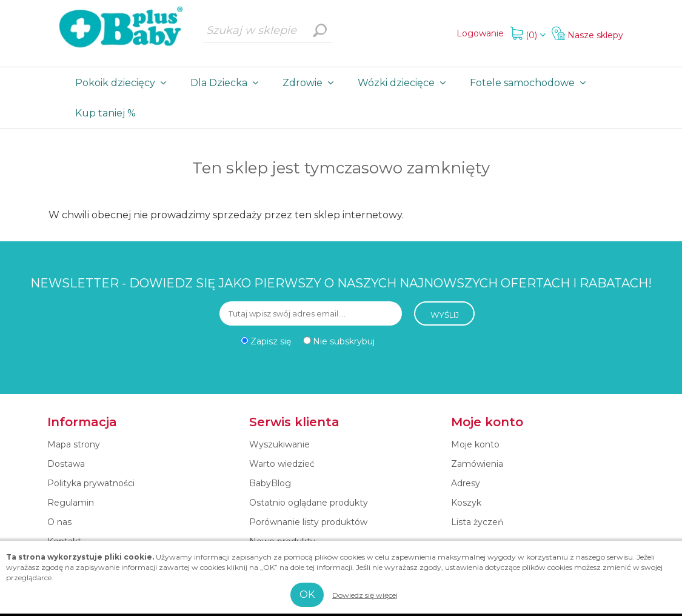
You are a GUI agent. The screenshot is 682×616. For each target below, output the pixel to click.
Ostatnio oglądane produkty (309, 503)
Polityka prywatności (91, 483)
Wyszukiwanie (320, 30)
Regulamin (71, 503)
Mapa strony (74, 444)
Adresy (466, 483)
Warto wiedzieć (282, 464)
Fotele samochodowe (530, 83)
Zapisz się (271, 341)
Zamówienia (477, 464)
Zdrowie (310, 83)
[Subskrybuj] (311, 313)
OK (307, 594)
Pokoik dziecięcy (123, 83)
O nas (59, 522)
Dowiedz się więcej (365, 595)
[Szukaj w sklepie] (268, 30)
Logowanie (480, 33)
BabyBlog (270, 483)
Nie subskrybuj (344, 341)
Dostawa (66, 464)
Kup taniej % (105, 113)
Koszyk (466, 503)
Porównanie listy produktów (308, 522)
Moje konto (475, 444)
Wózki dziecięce (404, 83)
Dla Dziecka (227, 83)
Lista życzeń (477, 522)
